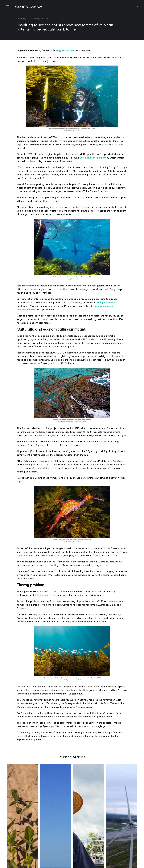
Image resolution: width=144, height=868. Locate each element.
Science (44, 19)
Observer (21, 19)
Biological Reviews (107, 302)
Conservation (33, 19)
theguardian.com (65, 50)
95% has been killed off (93, 158)
